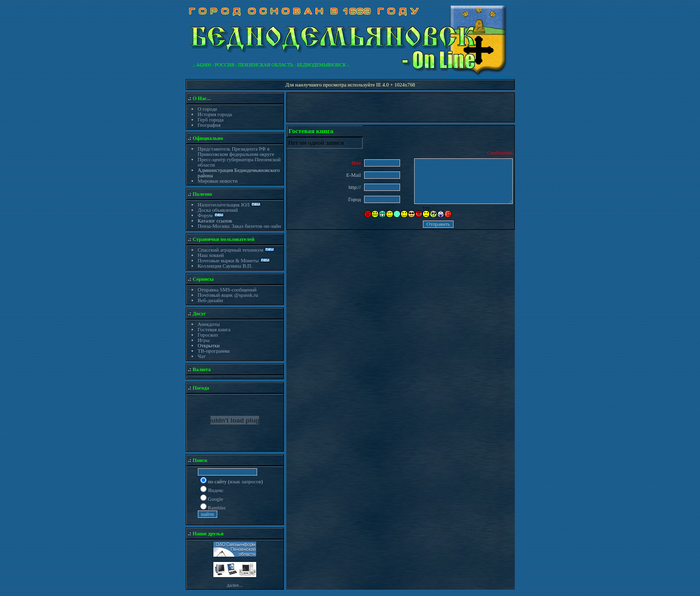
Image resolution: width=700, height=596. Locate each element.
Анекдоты (209, 324)
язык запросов (246, 482)
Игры (204, 340)
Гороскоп (208, 335)
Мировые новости (218, 181)
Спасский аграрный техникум (231, 250)
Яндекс (216, 490)
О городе (208, 109)
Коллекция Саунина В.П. (225, 266)
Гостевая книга (214, 330)
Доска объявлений (218, 210)
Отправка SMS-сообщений (227, 290)
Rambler (217, 508)
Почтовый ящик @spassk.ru (228, 295)
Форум (206, 215)
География (209, 125)
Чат (202, 356)
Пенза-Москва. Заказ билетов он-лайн (240, 226)
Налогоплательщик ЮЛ (224, 205)
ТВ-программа (214, 351)
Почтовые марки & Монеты (228, 261)
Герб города (211, 120)
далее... (235, 585)
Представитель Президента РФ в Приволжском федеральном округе (236, 152)
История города (215, 114)
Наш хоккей (211, 255)
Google (216, 499)
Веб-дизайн (210, 300)
